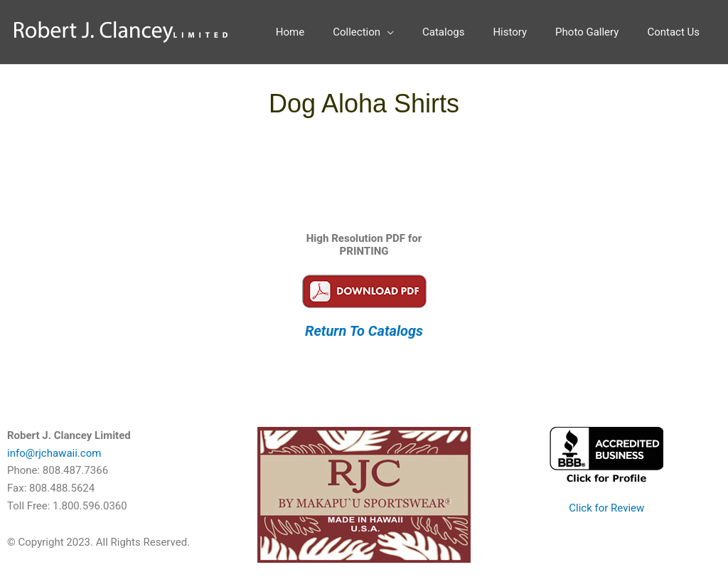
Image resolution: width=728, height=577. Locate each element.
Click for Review (606, 508)
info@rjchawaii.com (54, 453)
